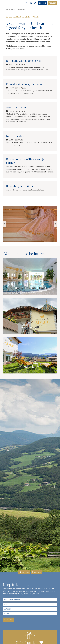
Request (52, 3)
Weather (24, 572)
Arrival (36, 572)
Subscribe (8, 620)
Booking (43, 3)
